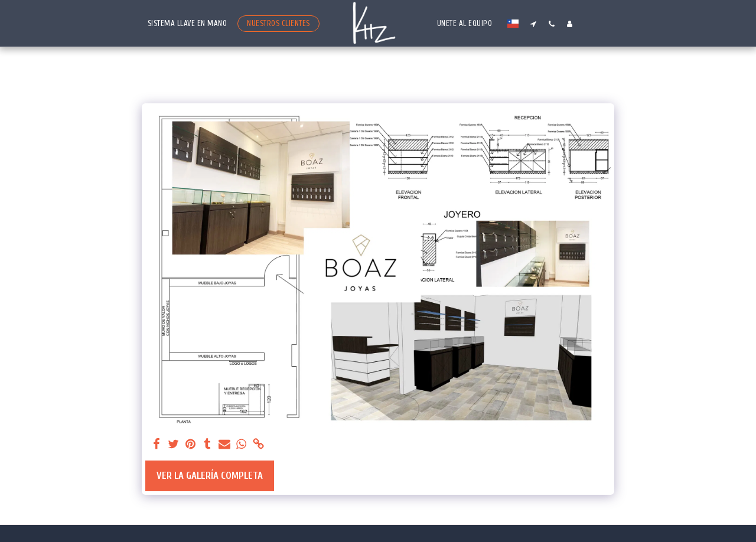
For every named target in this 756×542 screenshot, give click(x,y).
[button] (533, 24)
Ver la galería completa (210, 476)
